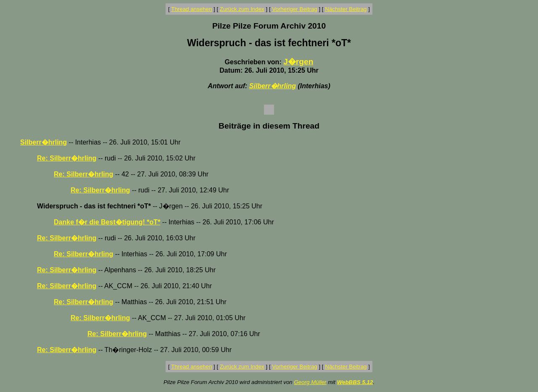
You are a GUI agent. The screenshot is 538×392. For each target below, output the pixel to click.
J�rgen (298, 62)
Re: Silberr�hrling (67, 158)
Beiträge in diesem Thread (269, 126)
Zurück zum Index (242, 9)
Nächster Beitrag (346, 9)
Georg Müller (310, 382)
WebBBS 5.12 (355, 382)
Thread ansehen (191, 9)
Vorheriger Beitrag (294, 9)
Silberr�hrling (273, 86)
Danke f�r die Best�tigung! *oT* (107, 222)
